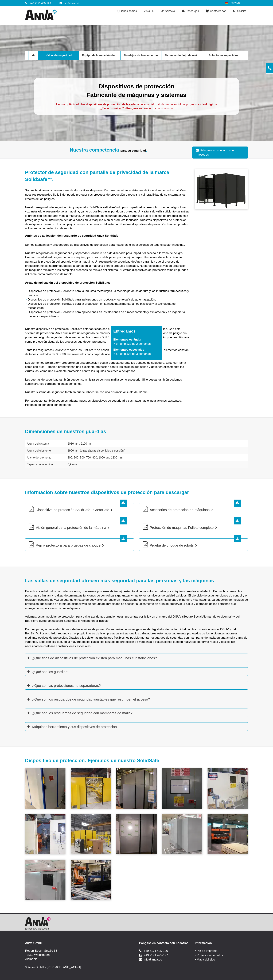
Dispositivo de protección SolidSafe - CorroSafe (72, 510)
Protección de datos (210, 955)
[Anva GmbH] (53, 15)
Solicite (240, 11)
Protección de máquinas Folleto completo (182, 528)
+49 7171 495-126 (40, 3)
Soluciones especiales (223, 55)
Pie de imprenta (207, 951)
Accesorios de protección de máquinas (180, 510)
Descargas (190, 11)
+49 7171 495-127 (156, 955)
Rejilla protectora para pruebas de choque (68, 545)
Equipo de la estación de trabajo (101, 55)
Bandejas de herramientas (141, 55)
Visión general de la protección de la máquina (71, 528)
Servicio (168, 11)
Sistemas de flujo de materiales (184, 55)
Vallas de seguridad (59, 55)
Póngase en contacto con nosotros (216, 153)
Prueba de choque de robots (172, 545)
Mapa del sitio (206, 960)
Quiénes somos (127, 11)
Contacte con (216, 11)
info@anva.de (72, 3)
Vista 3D (149, 11)
